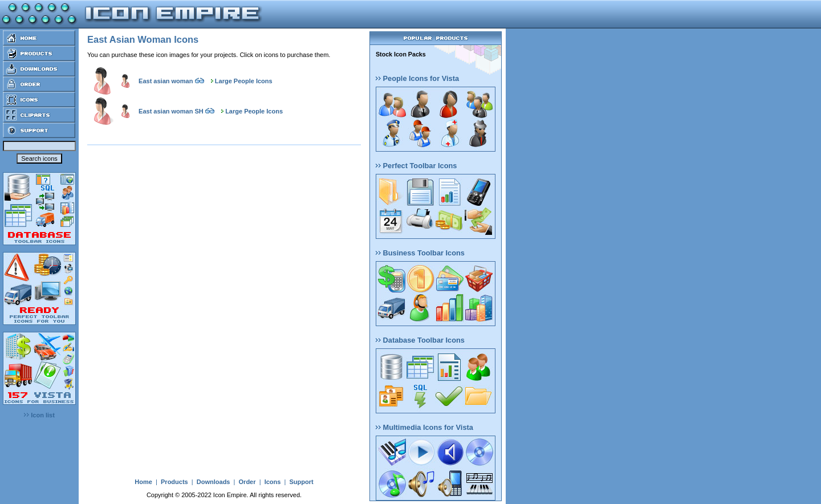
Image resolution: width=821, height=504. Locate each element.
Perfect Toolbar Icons (416, 166)
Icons (273, 482)
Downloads (214, 482)
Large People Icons (244, 81)
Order (247, 482)
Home (143, 482)
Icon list (39, 415)
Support (301, 482)
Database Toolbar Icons (420, 340)
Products (174, 482)
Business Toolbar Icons (420, 253)
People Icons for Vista (417, 78)
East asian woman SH (171, 111)
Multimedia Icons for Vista (424, 427)
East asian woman (166, 81)
